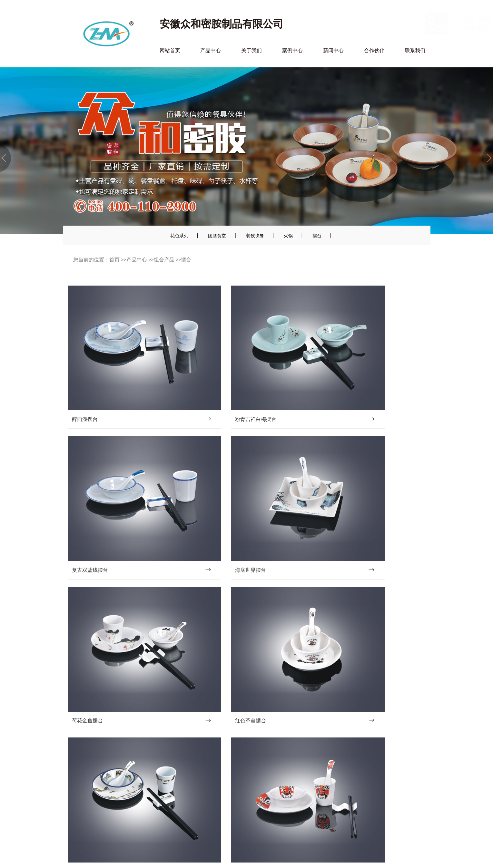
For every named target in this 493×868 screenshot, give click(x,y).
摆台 (317, 236)
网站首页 (170, 50)
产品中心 (211, 50)
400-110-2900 (398, 28)
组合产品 (164, 260)
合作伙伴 (374, 50)
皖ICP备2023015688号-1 (229, 855)
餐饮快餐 (255, 236)
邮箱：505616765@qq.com (100, 824)
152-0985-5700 (400, 19)
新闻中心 (333, 50)
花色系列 (179, 236)
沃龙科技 (303, 855)
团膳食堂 (217, 236)
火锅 (288, 236)
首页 (114, 260)
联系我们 (415, 50)
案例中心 (292, 50)
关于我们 (251, 50)
